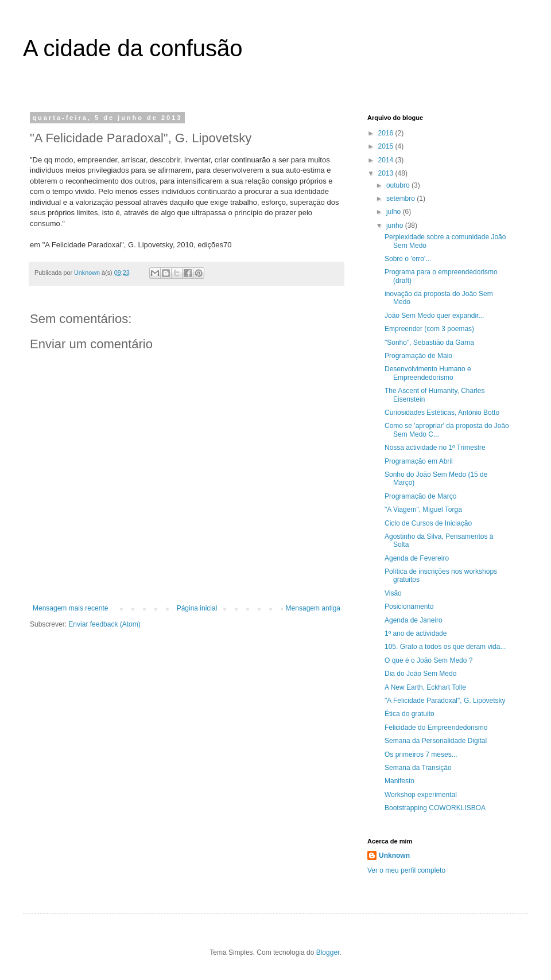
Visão (393, 593)
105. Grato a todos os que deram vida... (445, 647)
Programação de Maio (418, 356)
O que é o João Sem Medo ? (428, 660)
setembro (401, 199)
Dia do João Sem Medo (420, 674)
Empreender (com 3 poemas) (429, 329)
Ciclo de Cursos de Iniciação (428, 523)
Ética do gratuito (410, 714)
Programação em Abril (419, 461)
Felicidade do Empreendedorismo (436, 728)
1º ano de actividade (416, 633)
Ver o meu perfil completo (406, 870)
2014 (387, 160)
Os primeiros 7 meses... (421, 755)
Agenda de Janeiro (414, 620)
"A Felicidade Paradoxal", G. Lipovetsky (445, 701)
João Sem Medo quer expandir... (434, 316)
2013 (387, 173)
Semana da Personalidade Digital (436, 741)
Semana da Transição (418, 768)
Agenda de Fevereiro (417, 558)
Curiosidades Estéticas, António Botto (442, 413)
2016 (387, 133)
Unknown (394, 855)
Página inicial (197, 608)
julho (395, 212)
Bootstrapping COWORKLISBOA (435, 808)
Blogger (328, 952)
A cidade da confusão (133, 48)
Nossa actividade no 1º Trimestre (435, 448)
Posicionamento (409, 606)
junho (396, 225)
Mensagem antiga (313, 608)
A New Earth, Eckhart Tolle (425, 687)
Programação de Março (420, 496)
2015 (387, 146)
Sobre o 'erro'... (408, 259)
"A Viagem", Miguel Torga (423, 510)
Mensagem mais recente (70, 608)
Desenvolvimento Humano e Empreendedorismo (428, 373)
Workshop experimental (421, 795)
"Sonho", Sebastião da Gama (429, 343)
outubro (399, 185)
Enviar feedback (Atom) (104, 624)
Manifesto (399, 781)
